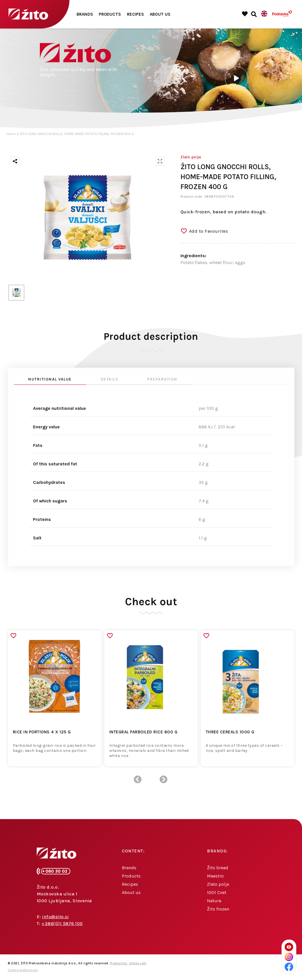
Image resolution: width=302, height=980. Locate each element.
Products (110, 14)
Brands (85, 14)
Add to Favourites (209, 231)
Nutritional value (50, 379)
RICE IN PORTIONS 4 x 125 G (42, 732)
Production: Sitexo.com (128, 963)
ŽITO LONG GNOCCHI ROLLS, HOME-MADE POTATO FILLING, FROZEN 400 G (77, 134)
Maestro (215, 876)
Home (11, 134)
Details (110, 379)
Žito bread (218, 868)
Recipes (136, 14)
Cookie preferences (23, 970)
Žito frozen (218, 909)
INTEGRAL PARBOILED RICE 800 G (143, 732)
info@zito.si (55, 917)
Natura (214, 901)
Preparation (162, 379)
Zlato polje (218, 884)
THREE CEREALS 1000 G (230, 732)
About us (160, 14)
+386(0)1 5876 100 (62, 923)
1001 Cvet (217, 892)
